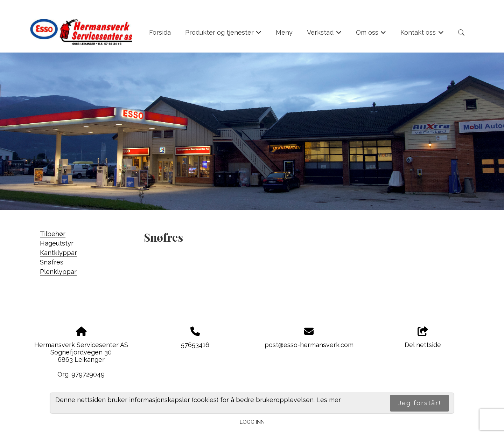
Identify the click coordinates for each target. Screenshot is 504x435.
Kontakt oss (422, 35)
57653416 (195, 345)
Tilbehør (53, 234)
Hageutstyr (57, 243)
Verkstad (324, 35)
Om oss (371, 35)
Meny (284, 32)
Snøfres (52, 262)
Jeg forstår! (420, 403)
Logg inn (252, 422)
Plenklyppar (58, 272)
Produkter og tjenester (223, 35)
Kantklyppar (58, 253)
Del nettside (423, 338)
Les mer (329, 400)
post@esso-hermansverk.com (309, 345)
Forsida (160, 32)
